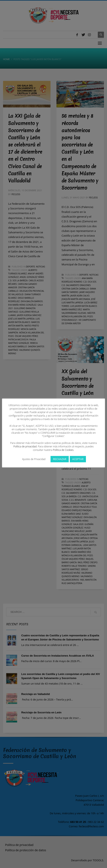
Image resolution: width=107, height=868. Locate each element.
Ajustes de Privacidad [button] (34, 459)
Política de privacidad (25, 446)
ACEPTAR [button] (78, 459)
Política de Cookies (63, 450)
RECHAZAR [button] (60, 459)
